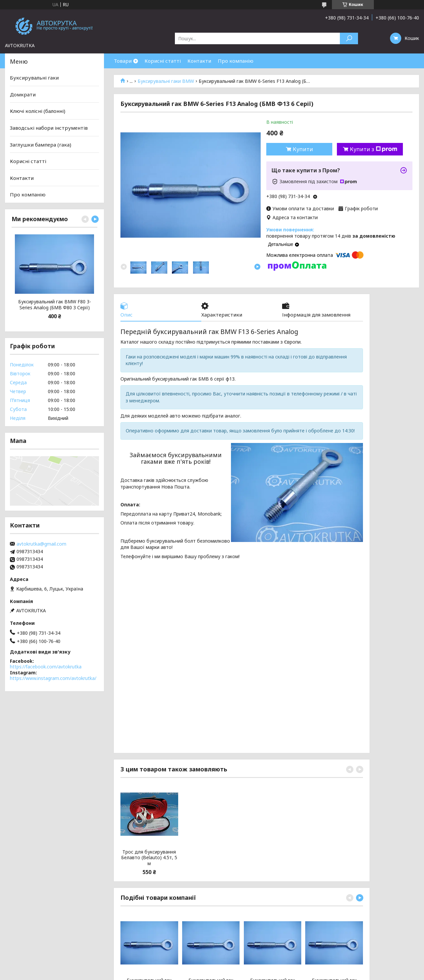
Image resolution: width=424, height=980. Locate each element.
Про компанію (236, 61)
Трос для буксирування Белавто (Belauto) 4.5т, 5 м (149, 858)
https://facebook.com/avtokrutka (46, 667)
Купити (303, 149)
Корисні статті (163, 61)
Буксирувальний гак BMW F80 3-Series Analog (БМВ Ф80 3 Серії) (55, 304)
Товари (123, 61)
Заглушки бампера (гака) (41, 144)
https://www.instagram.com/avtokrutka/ (53, 678)
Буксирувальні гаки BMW (166, 81)
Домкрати (23, 94)
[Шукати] (349, 38)
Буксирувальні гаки (34, 78)
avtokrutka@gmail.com (41, 544)
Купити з (374, 149)
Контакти (199, 61)
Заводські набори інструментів (49, 128)
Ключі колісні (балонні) (38, 111)
